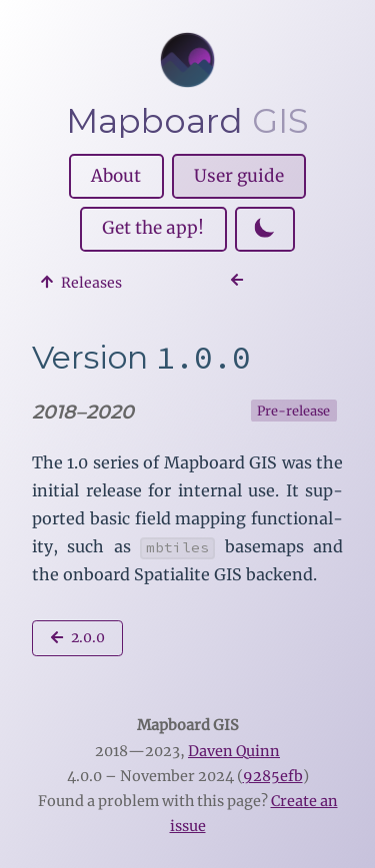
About (116, 176)
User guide (239, 176)
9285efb (273, 776)
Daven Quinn (234, 751)
